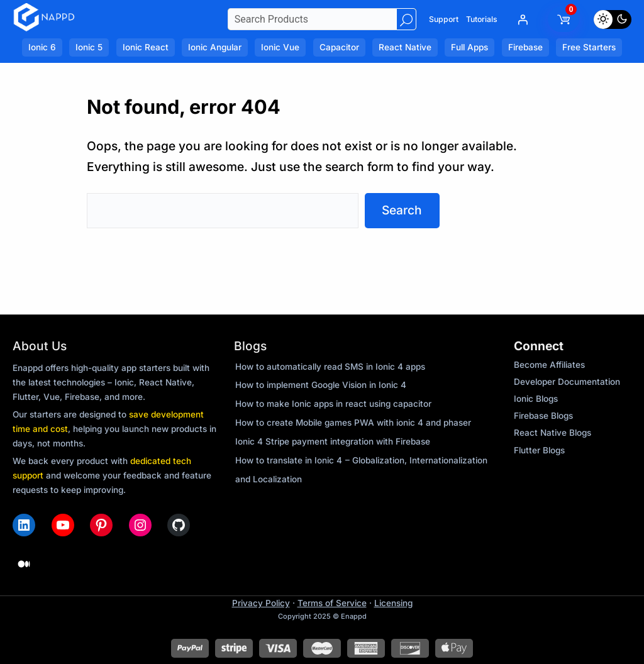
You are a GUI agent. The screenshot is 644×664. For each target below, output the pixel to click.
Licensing (393, 603)
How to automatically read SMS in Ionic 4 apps (330, 367)
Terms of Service (332, 603)
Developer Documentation (567, 382)
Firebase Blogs (543, 416)
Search (402, 210)
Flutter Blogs (539, 450)
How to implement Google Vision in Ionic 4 (321, 385)
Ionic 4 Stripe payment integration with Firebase (333, 441)
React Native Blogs (552, 433)
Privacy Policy (261, 603)
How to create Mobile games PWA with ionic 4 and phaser (353, 423)
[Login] (523, 19)
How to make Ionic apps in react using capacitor (333, 404)
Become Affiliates (549, 365)
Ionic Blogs (536, 399)
